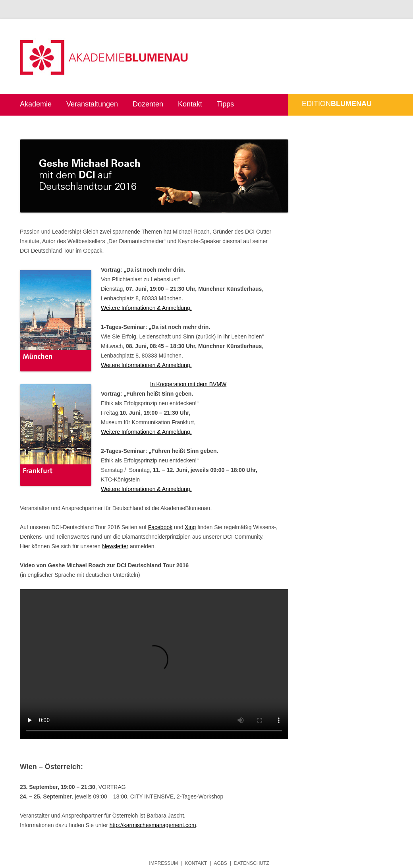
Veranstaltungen (92, 104)
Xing (190, 527)
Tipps (225, 104)
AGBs (221, 863)
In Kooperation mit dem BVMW (188, 384)
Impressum (163, 863)
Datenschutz (251, 863)
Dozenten (148, 104)
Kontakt (190, 104)
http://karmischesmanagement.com (153, 825)
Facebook (160, 527)
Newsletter (115, 546)
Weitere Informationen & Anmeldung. (146, 308)
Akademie (36, 104)
